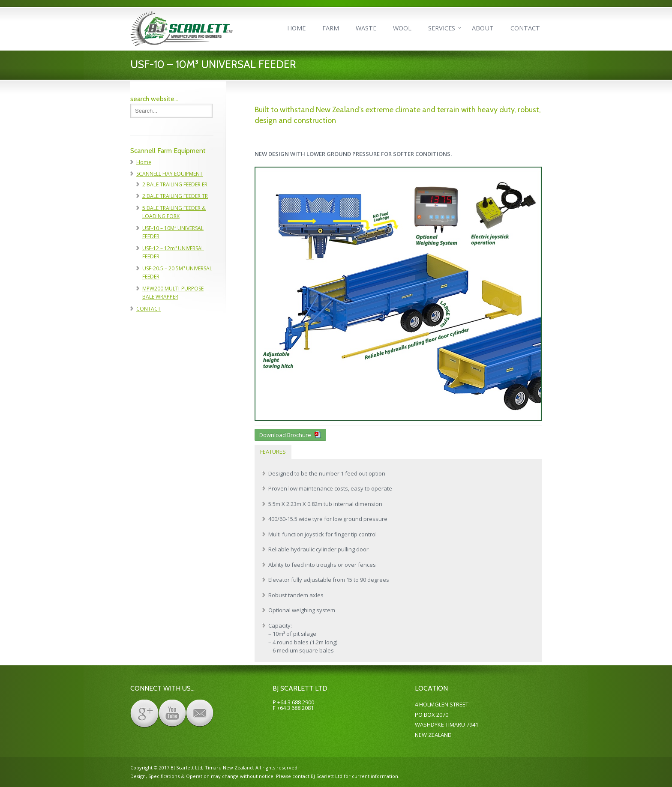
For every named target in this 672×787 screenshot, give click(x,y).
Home (144, 162)
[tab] (273, 452)
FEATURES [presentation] (273, 452)
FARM (331, 28)
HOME (296, 28)
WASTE (366, 28)
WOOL (402, 28)
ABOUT (483, 28)
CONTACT (525, 28)
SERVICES (442, 28)
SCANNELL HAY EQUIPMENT (169, 174)
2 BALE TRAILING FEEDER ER (175, 184)
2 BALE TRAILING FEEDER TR (175, 196)
